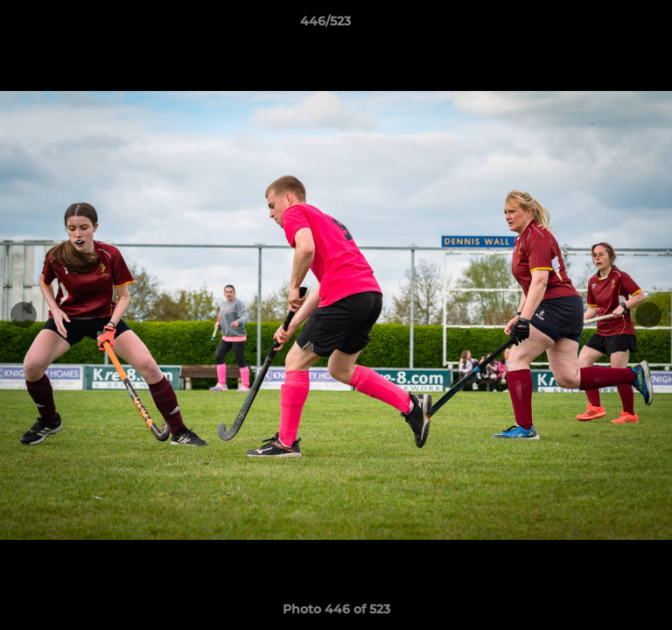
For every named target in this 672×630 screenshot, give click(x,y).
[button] (609, 25)
